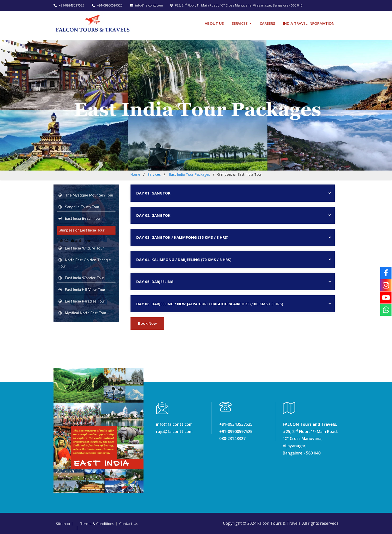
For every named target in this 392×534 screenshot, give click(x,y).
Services (240, 23)
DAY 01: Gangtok (153, 193)
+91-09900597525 (107, 5)
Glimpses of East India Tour (81, 230)
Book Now (147, 323)
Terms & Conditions (97, 523)
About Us (214, 23)
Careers (267, 23)
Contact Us (129, 523)
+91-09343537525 (69, 5)
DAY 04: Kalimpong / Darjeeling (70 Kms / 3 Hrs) (184, 259)
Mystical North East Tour (82, 313)
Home (135, 174)
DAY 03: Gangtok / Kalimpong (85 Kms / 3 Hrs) (182, 237)
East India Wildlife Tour (81, 248)
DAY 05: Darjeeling (155, 281)
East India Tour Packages (189, 174)
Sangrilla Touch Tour (79, 207)
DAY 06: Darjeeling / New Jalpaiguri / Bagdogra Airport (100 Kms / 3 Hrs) (210, 304)
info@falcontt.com (146, 5)
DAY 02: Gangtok (153, 215)
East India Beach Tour (80, 218)
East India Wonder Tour (81, 278)
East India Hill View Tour (82, 290)
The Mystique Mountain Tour (86, 195)
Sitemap (63, 523)
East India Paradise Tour (82, 301)
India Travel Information (309, 23)
